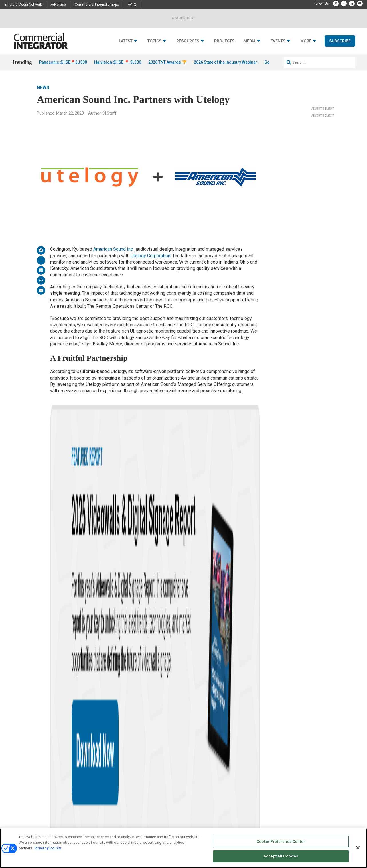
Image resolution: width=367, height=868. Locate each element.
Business (103, 780)
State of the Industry (169, 795)
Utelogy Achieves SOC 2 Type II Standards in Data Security (167, 501)
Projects (224, 41)
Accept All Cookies (281, 856)
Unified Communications (114, 823)
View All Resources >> (171, 802)
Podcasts (44, 787)
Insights (43, 773)
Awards (43, 795)
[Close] (358, 848)
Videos (42, 809)
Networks (103, 809)
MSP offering (118, 593)
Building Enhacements (113, 773)
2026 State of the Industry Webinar (226, 62)
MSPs (140, 593)
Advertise (58, 5)
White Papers (164, 773)
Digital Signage (107, 795)
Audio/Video (105, 766)
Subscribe (340, 41)
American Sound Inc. (114, 249)
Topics (154, 41)
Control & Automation (112, 787)
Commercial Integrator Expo (97, 5)
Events (278, 41)
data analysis (90, 593)
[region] (184, 848)
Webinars (161, 780)
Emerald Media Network (23, 5)
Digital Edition (165, 787)
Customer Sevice (284, 773)
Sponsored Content (51, 816)
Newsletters (222, 780)
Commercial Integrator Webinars (237, 809)
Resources (188, 41)
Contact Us (280, 766)
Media (250, 41)
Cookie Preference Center (281, 842)
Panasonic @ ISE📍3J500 (63, 62)
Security (102, 816)
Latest (126, 41)
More (306, 41)
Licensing (220, 773)
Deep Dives (162, 766)
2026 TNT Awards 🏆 (167, 62)
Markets (102, 802)
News (43, 88)
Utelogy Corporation (150, 256)
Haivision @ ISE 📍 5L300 (118, 62)
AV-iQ (132, 5)
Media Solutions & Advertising (235, 766)
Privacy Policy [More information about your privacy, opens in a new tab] (48, 848)
